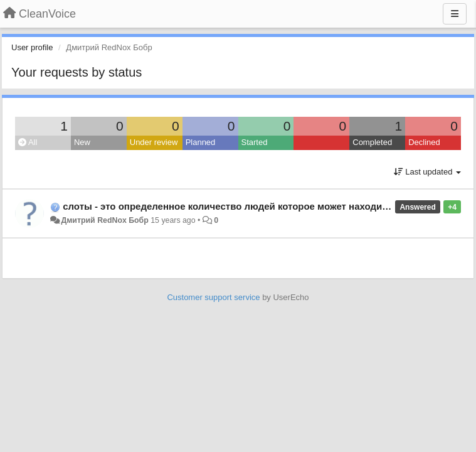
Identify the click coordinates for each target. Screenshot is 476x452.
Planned (201, 142)
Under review (154, 142)
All (28, 142)
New (82, 142)
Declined (424, 142)
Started (255, 142)
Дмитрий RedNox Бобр (104, 220)
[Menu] (455, 14)
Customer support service (213, 297)
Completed (372, 142)
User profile (32, 47)
